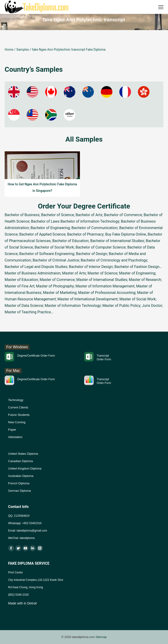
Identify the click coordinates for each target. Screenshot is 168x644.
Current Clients (18, 407)
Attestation (15, 437)
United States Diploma (23, 454)
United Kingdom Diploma (25, 468)
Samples (22, 50)
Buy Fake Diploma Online (126, 234)
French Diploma (19, 483)
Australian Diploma (21, 476)
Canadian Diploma (21, 461)
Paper (12, 430)
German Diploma (19, 491)
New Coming (17, 422)
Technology (16, 400)
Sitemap (101, 637)
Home (9, 50)
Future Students (19, 415)
